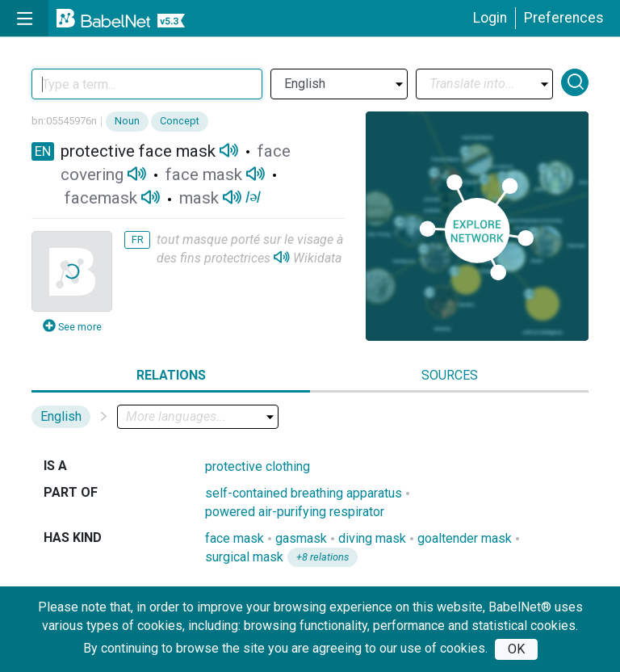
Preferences (564, 18)
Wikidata (317, 258)
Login (490, 18)
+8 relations (323, 557)
